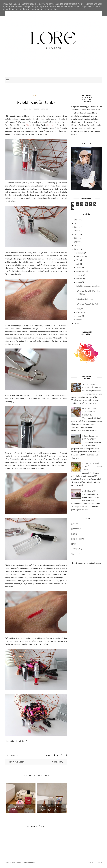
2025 (76, 223)
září (78, 264)
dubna (79, 282)
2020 (76, 242)
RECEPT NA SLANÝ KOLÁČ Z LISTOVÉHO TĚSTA (92, 466)
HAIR (74, 544)
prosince (80, 253)
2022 (76, 234)
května (79, 279)
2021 (76, 238)
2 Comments (13, 755)
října (78, 260)
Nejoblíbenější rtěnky (85, 299)
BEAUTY (36, 95)
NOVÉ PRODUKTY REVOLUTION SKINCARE (91, 412)
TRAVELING (77, 549)
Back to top (95, 862)
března (79, 312)
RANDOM (80, 309)
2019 (76, 245)
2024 (76, 227)
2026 (76, 220)
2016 (76, 323)
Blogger (98, 563)
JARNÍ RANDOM (89, 491)
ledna (79, 320)
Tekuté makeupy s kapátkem (88, 286)
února (79, 316)
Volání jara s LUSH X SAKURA (18, 808)
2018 (76, 249)
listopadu (80, 256)
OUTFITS (76, 554)
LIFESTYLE (76, 529)
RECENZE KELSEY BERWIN (88, 304)
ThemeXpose (29, 862)
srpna (79, 267)
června (79, 275)
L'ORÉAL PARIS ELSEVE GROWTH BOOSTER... (49, 808)
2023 (76, 231)
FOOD (74, 534)
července (80, 271)
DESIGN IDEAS (78, 539)
